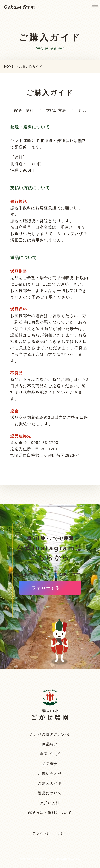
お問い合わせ (50, 774)
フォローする (46, 588)
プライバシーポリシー (50, 833)
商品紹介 (50, 744)
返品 (82, 111)
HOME (9, 67)
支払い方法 (56, 111)
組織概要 (50, 764)
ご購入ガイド (50, 783)
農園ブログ (50, 754)
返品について (50, 793)
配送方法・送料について (50, 813)
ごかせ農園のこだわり (50, 734)
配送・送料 (24, 111)
